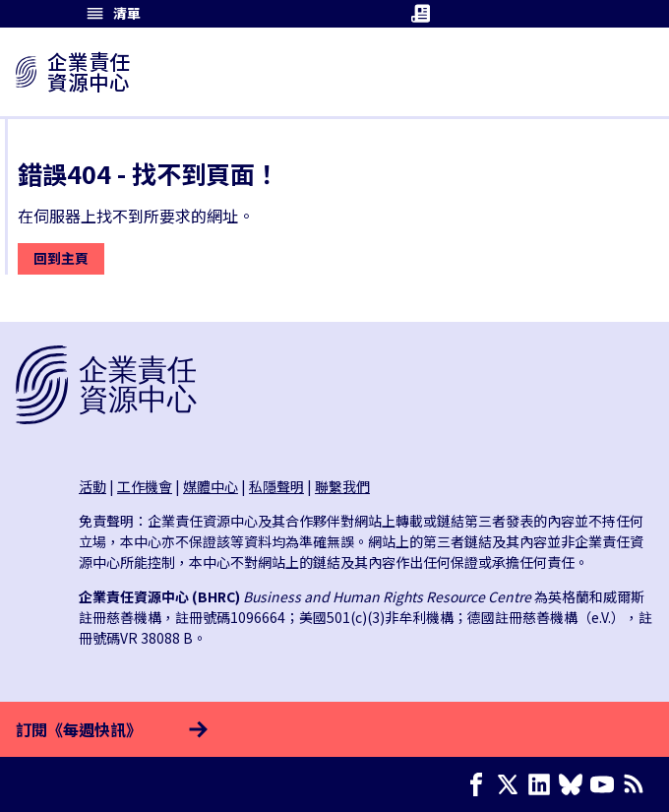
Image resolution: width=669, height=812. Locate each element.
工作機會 (145, 486)
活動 (92, 486)
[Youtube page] (606, 784)
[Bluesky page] (575, 784)
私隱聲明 (276, 486)
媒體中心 (211, 486)
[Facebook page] (480, 784)
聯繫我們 (342, 486)
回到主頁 (61, 258)
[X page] (512, 784)
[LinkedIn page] (543, 784)
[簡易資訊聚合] (638, 784)
